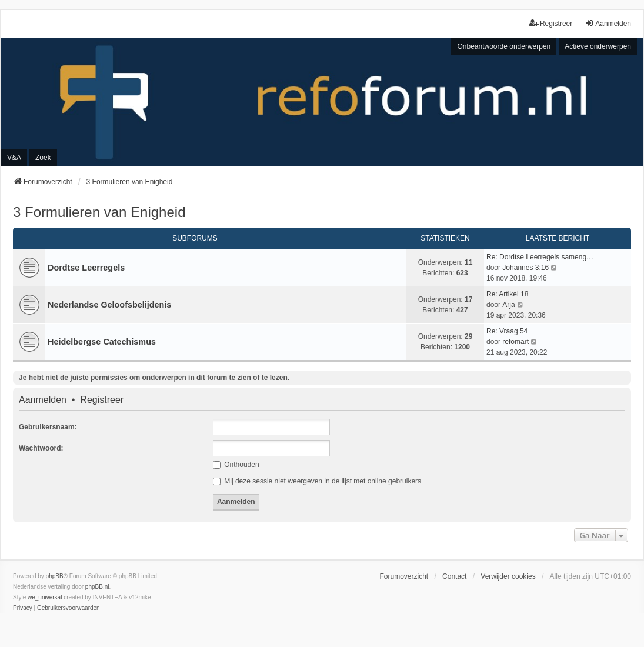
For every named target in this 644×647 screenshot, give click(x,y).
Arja (508, 305)
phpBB (55, 576)
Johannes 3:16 (525, 268)
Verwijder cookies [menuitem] (508, 576)
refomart (515, 342)
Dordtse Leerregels (86, 268)
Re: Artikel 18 (507, 294)
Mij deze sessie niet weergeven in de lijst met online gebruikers (317, 481)
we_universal (45, 597)
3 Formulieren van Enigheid (99, 212)
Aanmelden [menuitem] (608, 23)
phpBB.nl (97, 587)
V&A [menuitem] (14, 158)
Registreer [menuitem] (551, 23)
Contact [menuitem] (454, 576)
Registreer (102, 400)
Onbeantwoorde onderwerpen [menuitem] (504, 46)
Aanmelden (43, 400)
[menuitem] (23, 608)
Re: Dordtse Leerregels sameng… (540, 257)
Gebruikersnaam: (48, 427)
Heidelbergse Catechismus (102, 342)
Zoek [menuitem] (43, 158)
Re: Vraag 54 (507, 331)
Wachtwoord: (41, 448)
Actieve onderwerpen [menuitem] (598, 46)
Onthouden (236, 465)
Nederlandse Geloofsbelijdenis (109, 305)
